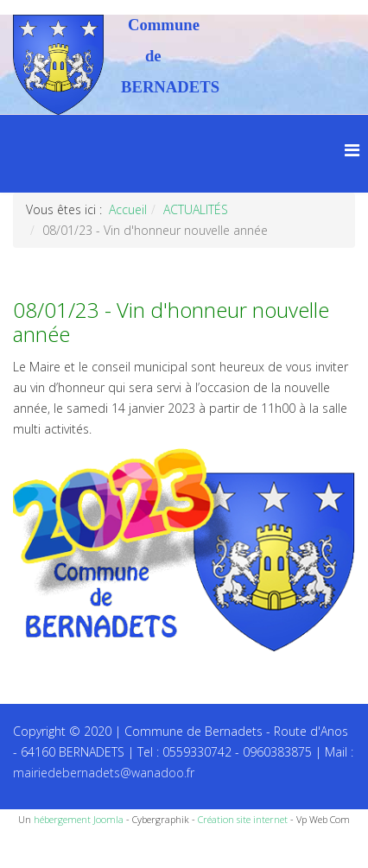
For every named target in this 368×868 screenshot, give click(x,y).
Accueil (128, 209)
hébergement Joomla (79, 819)
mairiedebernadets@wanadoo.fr (104, 773)
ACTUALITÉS (196, 209)
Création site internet (243, 819)
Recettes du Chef (48, 849)
